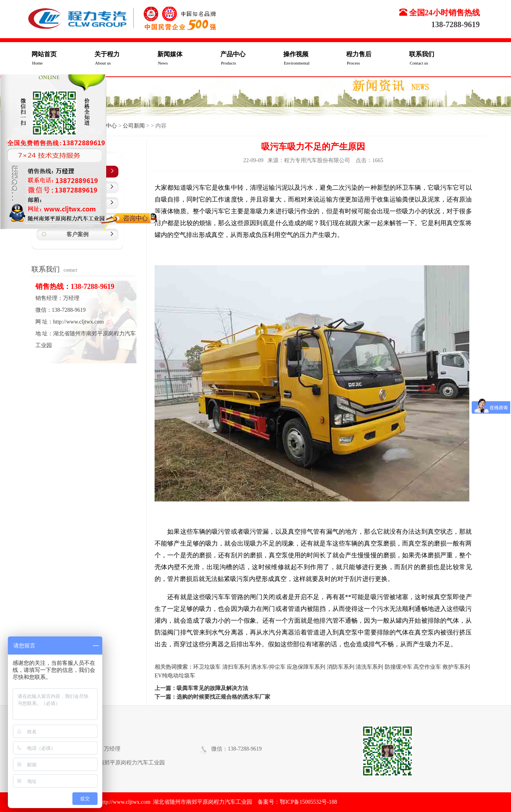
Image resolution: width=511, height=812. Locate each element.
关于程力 (126, 59)
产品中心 (252, 59)
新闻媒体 (189, 59)
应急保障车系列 (306, 667)
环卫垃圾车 (207, 667)
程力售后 (378, 59)
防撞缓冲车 (398, 667)
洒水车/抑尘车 (268, 667)
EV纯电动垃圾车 (175, 676)
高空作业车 (427, 667)
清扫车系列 (236, 667)
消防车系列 (341, 667)
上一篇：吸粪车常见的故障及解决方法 (201, 688)
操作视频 (315, 59)
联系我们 (441, 59)
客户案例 (77, 234)
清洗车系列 (369, 667)
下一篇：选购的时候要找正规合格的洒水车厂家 (212, 697)
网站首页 (63, 59)
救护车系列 (456, 667)
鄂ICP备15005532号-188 (308, 802)
